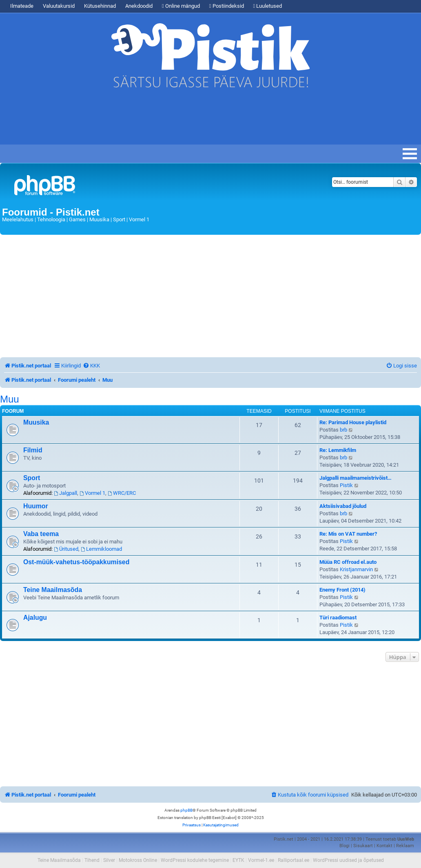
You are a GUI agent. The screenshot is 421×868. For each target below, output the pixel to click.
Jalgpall (65, 493)
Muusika (36, 422)
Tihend (92, 860)
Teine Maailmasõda (53, 590)
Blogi (345, 846)
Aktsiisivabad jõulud (343, 506)
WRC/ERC (122, 493)
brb (343, 430)
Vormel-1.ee (261, 860)
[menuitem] (91, 366)
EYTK (238, 860)
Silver (109, 860)
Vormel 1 (92, 493)
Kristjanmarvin (356, 569)
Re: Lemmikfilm (338, 450)
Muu (10, 399)
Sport (32, 478)
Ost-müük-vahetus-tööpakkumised (76, 562)
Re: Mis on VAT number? (348, 534)
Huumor (36, 506)
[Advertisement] (184, 120)
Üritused (66, 549)
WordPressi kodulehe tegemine (195, 860)
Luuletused (268, 6)
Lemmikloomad (101, 549)
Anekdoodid (139, 6)
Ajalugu (35, 618)
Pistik (346, 485)
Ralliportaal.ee (294, 860)
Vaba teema (41, 534)
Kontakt (384, 846)
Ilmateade (22, 6)
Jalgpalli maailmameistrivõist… (356, 478)
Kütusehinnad (100, 6)
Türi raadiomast (338, 618)
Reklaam (405, 846)
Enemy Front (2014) (342, 590)
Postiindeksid (227, 6)
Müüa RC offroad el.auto (348, 562)
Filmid (33, 450)
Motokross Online (138, 860)
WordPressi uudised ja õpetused (348, 860)
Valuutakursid (59, 6)
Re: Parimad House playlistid (353, 422)
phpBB (186, 810)
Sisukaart (363, 846)
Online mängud (181, 6)
